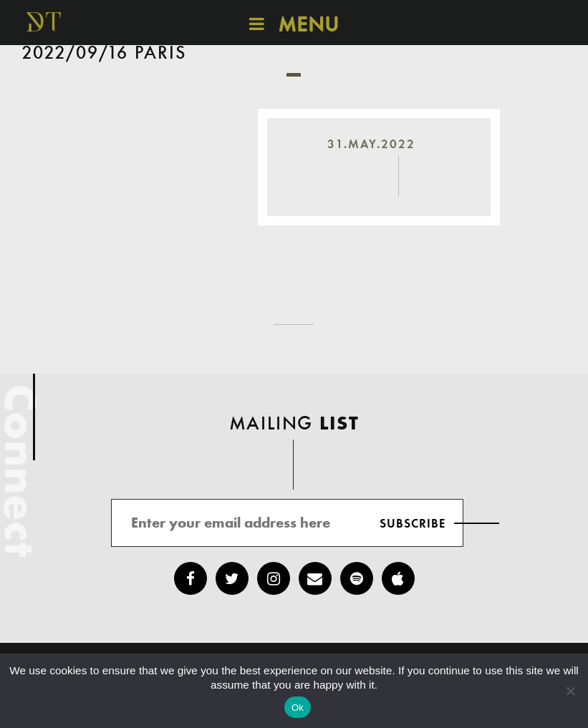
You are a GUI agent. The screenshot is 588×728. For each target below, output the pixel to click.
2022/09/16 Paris (104, 54)
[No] (570, 691)
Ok (298, 708)
